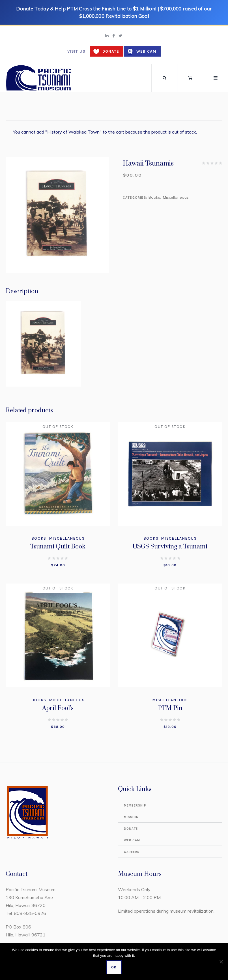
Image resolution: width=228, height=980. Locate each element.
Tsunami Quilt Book (58, 547)
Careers (132, 852)
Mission (131, 817)
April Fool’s (58, 708)
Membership (135, 806)
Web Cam (146, 51)
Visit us (76, 51)
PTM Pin (170, 708)
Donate (111, 51)
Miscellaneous (176, 197)
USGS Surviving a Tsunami (170, 547)
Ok (114, 967)
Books (154, 197)
